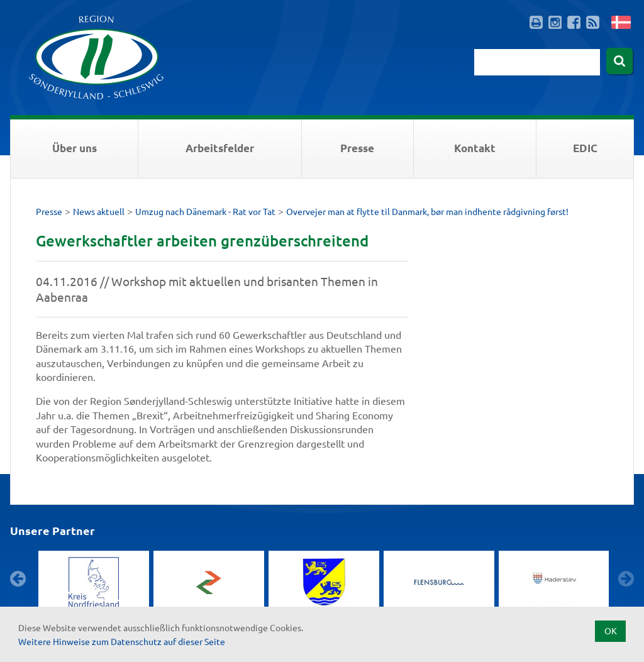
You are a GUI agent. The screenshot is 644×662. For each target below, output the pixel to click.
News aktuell (99, 211)
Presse (357, 148)
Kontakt (475, 148)
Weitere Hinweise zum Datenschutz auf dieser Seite (122, 641)
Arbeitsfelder (220, 148)
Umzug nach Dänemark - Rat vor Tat (205, 211)
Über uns (75, 148)
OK (611, 631)
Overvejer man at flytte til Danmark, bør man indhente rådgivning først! (427, 211)
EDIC (585, 148)
